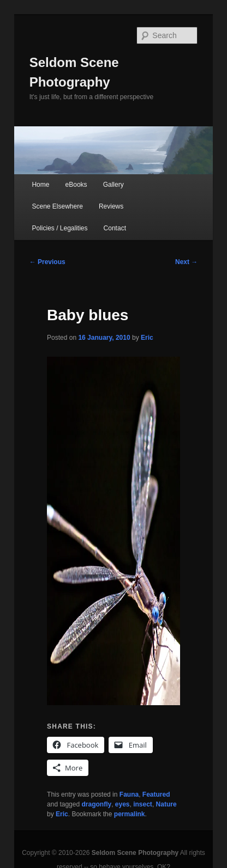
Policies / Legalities (59, 228)
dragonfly (96, 804)
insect (143, 804)
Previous (47, 262)
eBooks (76, 185)
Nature (166, 804)
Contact (115, 228)
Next (186, 262)
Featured (156, 794)
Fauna (129, 794)
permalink (130, 814)
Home (40, 185)
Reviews (111, 206)
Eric (147, 338)
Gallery (113, 185)
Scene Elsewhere (57, 206)
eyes (123, 804)
